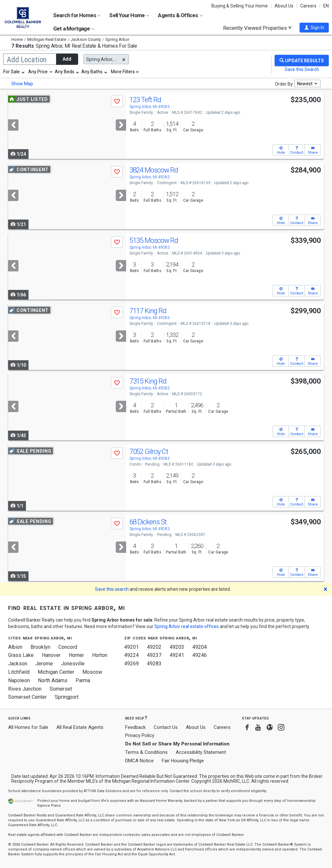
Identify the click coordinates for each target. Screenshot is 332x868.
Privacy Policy (140, 735)
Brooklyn (40, 647)
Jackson (18, 664)
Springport (67, 697)
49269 (131, 664)
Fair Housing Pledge (183, 761)
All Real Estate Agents (80, 727)
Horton (100, 655)
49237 (154, 655)
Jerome (44, 664)
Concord (68, 647)
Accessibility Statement (201, 752)
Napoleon (19, 680)
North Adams (53, 680)
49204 (200, 647)
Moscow (92, 672)
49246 (200, 655)
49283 (154, 664)
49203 (177, 647)
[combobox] (14, 72)
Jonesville (73, 664)
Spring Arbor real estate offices (187, 626)
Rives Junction (25, 689)
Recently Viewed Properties (257, 28)
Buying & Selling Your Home (240, 6)
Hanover (51, 655)
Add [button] (67, 59)
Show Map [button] (22, 84)
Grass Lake (21, 655)
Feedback (135, 727)
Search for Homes (77, 15)
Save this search (112, 589)
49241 (177, 655)
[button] (314, 28)
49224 (131, 655)
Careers (308, 6)
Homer (76, 655)
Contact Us (166, 727)
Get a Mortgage (74, 29)
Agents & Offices (180, 15)
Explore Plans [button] (49, 806)
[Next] (121, 125)
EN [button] (326, 6)
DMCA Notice (139, 761)
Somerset (61, 689)
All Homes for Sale (28, 727)
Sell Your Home (129, 15)
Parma (83, 680)
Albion (15, 647)
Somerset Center (27, 697)
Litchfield (19, 672)
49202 (154, 647)
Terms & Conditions (146, 752)
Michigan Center (56, 672)
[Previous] (13, 125)
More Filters (123, 72)
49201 (131, 647)
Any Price (38, 72)
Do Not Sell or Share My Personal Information (177, 744)
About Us (284, 6)
